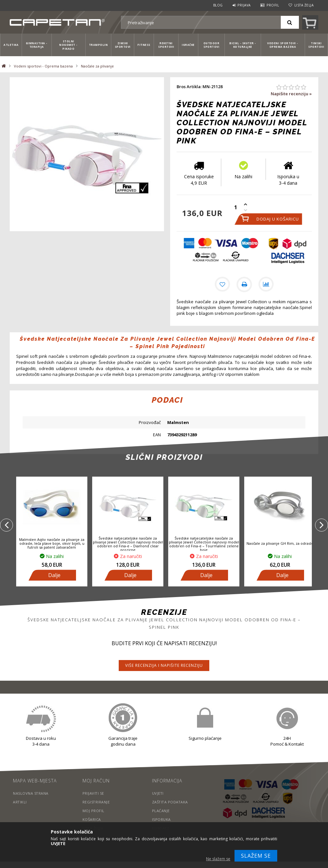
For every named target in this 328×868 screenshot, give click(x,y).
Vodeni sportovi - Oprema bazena (283, 45)
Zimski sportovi (123, 45)
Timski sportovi (316, 45)
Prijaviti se (93, 793)
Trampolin (98, 45)
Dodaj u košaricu (278, 219)
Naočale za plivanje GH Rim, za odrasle (280, 543)
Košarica (92, 819)
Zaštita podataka (170, 802)
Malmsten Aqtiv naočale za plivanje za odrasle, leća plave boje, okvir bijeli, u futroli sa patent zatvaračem (52, 543)
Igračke (188, 45)
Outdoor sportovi (212, 45)
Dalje (54, 575)
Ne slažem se (218, 859)
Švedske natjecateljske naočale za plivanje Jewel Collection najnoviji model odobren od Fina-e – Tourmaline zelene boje (204, 544)
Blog (218, 5)
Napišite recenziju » (291, 94)
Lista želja (304, 5)
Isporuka (161, 819)
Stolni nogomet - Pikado (68, 45)
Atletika (11, 45)
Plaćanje (161, 811)
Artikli (20, 802)
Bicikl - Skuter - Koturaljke (243, 45)
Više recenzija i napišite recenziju (164, 665)
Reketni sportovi (166, 45)
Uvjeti (158, 793)
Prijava (244, 5)
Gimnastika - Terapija (37, 45)
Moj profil (93, 811)
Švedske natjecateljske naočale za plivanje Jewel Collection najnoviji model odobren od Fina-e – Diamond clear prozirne (128, 544)
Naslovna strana (31, 793)
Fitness (144, 45)
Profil (273, 5)
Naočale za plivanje (97, 66)
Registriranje (96, 802)
